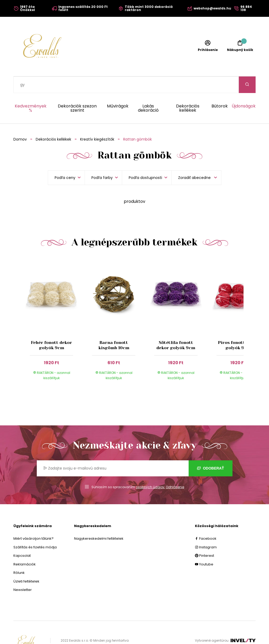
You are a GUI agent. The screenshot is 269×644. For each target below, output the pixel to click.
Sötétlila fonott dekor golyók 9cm (176, 328)
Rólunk (19, 556)
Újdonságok (244, 90)
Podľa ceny (65, 161)
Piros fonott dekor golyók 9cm (238, 328)
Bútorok (220, 90)
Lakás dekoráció (148, 92)
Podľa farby (102, 161)
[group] (57, 306)
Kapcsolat (22, 539)
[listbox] (196, 161)
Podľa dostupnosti (145, 161)
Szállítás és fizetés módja (35, 531)
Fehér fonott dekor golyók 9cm (51, 328)
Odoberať (211, 452)
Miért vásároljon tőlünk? (33, 522)
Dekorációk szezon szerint (77, 92)
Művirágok (118, 90)
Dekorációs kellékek (188, 92)
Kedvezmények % (31, 92)
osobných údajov (150, 470)
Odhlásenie (175, 470)
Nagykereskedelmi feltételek (99, 522)
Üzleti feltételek (26, 565)
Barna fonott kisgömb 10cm (114, 328)
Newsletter (23, 573)
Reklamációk (25, 548)
